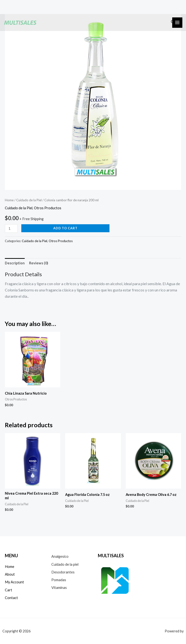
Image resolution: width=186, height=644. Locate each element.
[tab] (15, 263)
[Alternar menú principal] (177, 22)
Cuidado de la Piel (29, 200)
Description (15, 263)
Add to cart (65, 228)
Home (9, 200)
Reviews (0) (39, 263)
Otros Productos (48, 208)
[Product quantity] (11, 228)
